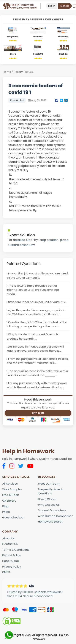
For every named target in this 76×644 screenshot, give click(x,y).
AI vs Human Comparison (56, 517)
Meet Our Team (49, 484)
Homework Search (51, 523)
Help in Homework (28, 452)
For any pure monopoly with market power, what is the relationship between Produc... (37, 386)
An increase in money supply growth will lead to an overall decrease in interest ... (35, 349)
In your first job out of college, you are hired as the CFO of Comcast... (37, 276)
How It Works (47, 500)
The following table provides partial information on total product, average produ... (33, 290)
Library (18, 72)
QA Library (9, 501)
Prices (6, 513)
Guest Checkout (13, 518)
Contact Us (10, 545)
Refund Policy (12, 556)
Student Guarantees (52, 511)
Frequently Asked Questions (50, 492)
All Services (10, 484)
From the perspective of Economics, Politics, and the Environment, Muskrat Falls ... (38, 361)
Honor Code (11, 562)
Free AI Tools (11, 496)
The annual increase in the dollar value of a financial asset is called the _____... (37, 374)
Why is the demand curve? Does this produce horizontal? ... (33, 337)
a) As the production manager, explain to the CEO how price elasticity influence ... (36, 312)
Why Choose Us (49, 506)
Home (7, 72)
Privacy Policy (12, 568)
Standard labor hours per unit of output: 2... (38, 302)
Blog (5, 507)
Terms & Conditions (16, 551)
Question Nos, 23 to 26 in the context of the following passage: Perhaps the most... (37, 325)
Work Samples (12, 490)
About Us (8, 539)
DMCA (6, 573)
